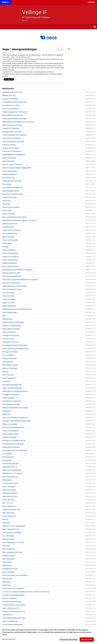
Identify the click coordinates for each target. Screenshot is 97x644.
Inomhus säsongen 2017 (11, 464)
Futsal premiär (7, 562)
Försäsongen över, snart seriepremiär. (15, 450)
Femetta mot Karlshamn (10, 99)
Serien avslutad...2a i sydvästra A (13, 588)
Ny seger (5, 247)
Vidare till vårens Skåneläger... (12, 533)
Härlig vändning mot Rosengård (13, 322)
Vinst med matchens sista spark (13, 141)
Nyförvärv (6, 372)
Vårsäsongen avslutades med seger (15, 118)
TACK (4, 316)
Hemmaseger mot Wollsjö (11, 404)
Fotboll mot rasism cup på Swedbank (15, 575)
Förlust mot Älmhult (9, 145)
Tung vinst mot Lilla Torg (10, 342)
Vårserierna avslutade (10, 493)
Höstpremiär (7, 411)
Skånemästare (7, 480)
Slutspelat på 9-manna (10, 569)
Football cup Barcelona (10, 483)
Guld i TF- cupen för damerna (12, 164)
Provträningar (7, 184)
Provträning (6, 381)
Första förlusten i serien (10, 434)
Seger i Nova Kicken (9, 158)
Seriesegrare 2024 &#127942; (12, 92)
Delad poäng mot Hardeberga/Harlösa (15, 349)
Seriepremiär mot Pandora (11, 447)
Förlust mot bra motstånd (11, 207)
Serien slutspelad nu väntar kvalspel (14, 286)
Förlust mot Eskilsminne (10, 253)
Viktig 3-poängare (8, 237)
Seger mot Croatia (8, 303)
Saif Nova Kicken (8, 457)
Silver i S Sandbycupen (10, 621)
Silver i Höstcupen (8, 572)
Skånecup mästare (9, 556)
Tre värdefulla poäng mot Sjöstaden (14, 102)
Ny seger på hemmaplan (11, 148)
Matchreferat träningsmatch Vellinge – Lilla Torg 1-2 (20, 220)
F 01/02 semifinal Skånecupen (12, 625)
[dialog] (48, 635)
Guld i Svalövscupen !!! (10, 171)
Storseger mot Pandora (10, 352)
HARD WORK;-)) (8, 615)
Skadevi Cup (7, 585)
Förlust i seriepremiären (10, 260)
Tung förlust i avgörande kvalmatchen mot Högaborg (20, 280)
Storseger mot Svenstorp (11, 335)
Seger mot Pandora (9, 332)
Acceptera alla (87, 640)
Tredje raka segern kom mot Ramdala (15, 112)
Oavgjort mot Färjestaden (11, 128)
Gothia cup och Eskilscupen (12, 470)
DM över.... (6, 519)
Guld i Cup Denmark (9, 490)
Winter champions (8, 500)
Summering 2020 (8, 227)
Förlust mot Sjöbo (8, 398)
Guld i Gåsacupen (8, 513)
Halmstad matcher (9, 539)
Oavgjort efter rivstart (9, 197)
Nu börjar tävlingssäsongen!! (12, 602)
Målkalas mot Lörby (9, 95)
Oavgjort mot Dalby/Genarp (12, 326)
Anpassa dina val (9, 639)
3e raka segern (7, 243)
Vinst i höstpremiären (9, 312)
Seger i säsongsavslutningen (20, 49)
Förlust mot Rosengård (10, 240)
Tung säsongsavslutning (11, 191)
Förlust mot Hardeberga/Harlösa (13, 427)
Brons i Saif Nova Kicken (11, 266)
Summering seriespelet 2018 (12, 385)
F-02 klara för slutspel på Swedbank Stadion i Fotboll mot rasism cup (26, 592)
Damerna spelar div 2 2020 (11, 273)
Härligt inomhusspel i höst (11, 510)
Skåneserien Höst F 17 (10, 467)
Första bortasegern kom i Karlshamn (15, 135)
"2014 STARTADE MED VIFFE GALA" (14, 618)
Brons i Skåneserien (9, 516)
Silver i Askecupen (9, 161)
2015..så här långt (8, 536)
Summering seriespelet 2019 (12, 276)
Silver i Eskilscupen (9, 487)
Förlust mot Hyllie (8, 296)
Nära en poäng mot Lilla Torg (12, 125)
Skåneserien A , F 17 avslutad (12, 473)
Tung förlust (6, 201)
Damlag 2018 (7, 460)
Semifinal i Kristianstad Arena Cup (14, 611)
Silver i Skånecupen (9, 506)
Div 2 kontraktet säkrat (10, 234)
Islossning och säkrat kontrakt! (13, 194)
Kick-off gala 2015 (9, 549)
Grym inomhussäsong (10, 477)
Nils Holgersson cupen (10, 365)
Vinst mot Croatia (8, 339)
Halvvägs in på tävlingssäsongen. (14, 595)
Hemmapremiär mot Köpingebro (13, 444)
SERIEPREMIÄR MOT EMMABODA (14, 155)
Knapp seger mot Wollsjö (11, 329)
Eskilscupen (6, 414)
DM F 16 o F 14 (7, 503)
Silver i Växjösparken (9, 378)
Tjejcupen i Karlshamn (10, 598)
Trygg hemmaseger (9, 299)
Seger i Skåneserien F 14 (11, 529)
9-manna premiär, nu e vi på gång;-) (14, 605)
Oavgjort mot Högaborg (10, 257)
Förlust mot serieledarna (11, 109)
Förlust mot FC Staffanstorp (12, 151)
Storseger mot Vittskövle (11, 395)
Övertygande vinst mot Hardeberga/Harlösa (17, 309)
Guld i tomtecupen (9, 559)
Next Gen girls (7, 579)
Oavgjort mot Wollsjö (9, 437)
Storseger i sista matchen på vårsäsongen (17, 421)
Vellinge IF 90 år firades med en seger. (15, 408)
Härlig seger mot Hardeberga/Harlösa (15, 391)
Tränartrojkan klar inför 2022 (12, 181)
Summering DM (8, 362)
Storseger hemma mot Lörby (12, 132)
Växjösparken (7, 565)
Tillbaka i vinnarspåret (10, 424)
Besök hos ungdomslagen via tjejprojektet (17, 168)
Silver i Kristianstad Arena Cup (12, 552)
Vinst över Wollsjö (8, 293)
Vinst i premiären (8, 355)
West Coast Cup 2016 (10, 496)
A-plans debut (7, 211)
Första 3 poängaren (9, 250)
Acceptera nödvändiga (69, 640)
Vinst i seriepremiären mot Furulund (14, 217)
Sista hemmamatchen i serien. (12, 289)
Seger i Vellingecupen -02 (11, 608)
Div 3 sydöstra (7, 454)
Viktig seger (6, 204)
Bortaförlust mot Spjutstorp (12, 401)
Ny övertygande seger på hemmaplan (15, 345)
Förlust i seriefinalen (9, 306)
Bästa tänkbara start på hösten (13, 115)
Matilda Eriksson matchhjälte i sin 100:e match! (18, 122)
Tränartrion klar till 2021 (10, 224)
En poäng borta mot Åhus (11, 105)
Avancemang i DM (8, 178)
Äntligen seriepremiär (10, 174)
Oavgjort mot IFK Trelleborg (12, 230)
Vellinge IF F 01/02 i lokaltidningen (14, 526)
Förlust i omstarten (9, 214)
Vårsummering (7, 319)
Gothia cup (6, 523)
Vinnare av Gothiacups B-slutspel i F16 (15, 418)
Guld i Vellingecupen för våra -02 (13, 542)
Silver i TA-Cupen (8, 375)
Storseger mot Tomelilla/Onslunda (14, 441)
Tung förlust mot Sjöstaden (12, 138)
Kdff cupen (6, 546)
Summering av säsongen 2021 (13, 187)
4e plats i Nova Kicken (10, 368)
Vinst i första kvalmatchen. (11, 283)
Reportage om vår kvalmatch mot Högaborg (17, 270)
